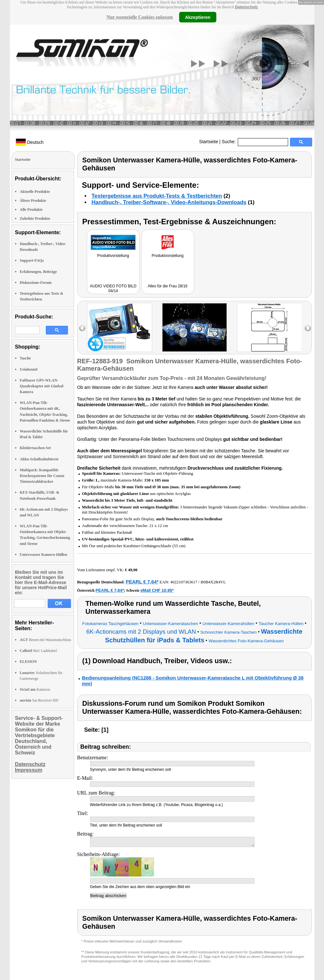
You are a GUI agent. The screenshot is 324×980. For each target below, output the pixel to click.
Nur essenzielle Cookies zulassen (140, 17)
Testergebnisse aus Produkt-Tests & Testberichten (157, 196)
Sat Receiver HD (39, 700)
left (82, 328)
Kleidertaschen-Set (35, 448)
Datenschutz (246, 7)
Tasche (25, 358)
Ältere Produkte (33, 201)
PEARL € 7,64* (142, 582)
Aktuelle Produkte (35, 192)
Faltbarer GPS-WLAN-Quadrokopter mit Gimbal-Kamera (42, 386)
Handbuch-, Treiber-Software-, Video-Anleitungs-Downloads (169, 202)
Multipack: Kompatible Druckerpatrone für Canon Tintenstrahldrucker (42, 476)
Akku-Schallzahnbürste (39, 459)
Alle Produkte (31, 210)
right (308, 328)
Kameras (35, 689)
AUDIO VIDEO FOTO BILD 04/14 (113, 288)
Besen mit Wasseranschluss (46, 640)
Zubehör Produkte (35, 218)
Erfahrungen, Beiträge (38, 272)
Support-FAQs (32, 260)
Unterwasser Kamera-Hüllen (44, 555)
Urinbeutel (29, 369)
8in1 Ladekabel (38, 651)
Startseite (208, 142)
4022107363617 (184, 582)
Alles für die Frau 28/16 (168, 286)
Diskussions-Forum (36, 283)
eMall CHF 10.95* (157, 590)
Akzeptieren (198, 17)
